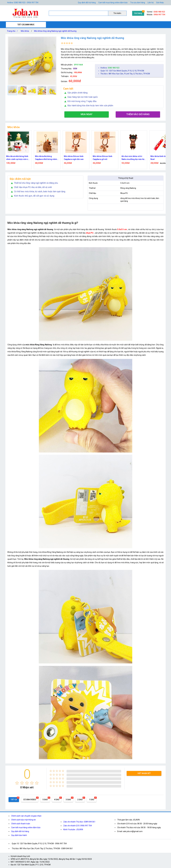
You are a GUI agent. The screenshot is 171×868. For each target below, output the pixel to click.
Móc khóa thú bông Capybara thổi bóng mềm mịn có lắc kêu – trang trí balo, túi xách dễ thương (47, 158)
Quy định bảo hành (19, 835)
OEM (75, 69)
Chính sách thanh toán (21, 824)
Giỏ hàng (138, 13)
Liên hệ (151, 3)
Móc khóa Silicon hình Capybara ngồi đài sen (75, 158)
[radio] (17, 783)
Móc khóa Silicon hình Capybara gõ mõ (104, 158)
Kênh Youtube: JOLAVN (73, 829)
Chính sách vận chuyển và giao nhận (26, 816)
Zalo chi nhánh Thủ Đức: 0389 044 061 (79, 822)
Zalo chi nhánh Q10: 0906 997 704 (78, 826)
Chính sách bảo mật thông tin (24, 820)
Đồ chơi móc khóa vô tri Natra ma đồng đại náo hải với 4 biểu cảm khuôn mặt (135, 158)
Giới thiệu (160, 3)
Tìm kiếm (117, 13)
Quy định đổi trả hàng (87, 3)
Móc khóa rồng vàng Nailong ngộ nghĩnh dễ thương (55, 31)
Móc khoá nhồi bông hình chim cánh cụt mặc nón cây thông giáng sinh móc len (20, 158)
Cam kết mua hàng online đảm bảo (113, 3)
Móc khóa (25, 31)
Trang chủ (13, 31)
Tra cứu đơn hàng (138, 3)
